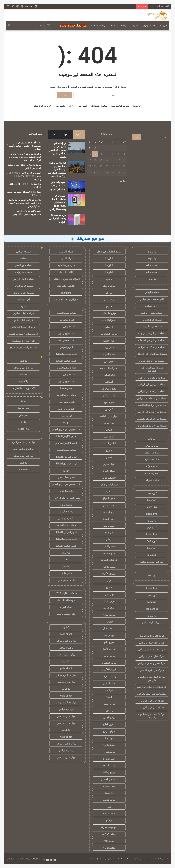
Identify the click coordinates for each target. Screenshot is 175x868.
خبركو (109, 306)
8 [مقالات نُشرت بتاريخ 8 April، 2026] (101, 154)
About (28, 859)
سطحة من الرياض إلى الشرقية (152, 369)
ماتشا (66, 566)
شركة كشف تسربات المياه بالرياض (152, 679)
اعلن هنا (109, 258)
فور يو (66, 470)
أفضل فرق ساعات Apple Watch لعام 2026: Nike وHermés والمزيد (57, 203)
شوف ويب (109, 348)
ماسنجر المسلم (109, 779)
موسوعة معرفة (109, 827)
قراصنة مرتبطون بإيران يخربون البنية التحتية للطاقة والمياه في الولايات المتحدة (57, 170)
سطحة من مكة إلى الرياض (152, 347)
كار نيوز (109, 409)
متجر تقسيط (66, 388)
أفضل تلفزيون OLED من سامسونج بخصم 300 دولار (27, 212)
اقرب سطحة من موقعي (152, 299)
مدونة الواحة (109, 766)
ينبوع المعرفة (109, 677)
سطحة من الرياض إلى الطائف (152, 354)
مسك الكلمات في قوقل (109, 252)
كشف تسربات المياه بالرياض (152, 694)
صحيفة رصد (109, 814)
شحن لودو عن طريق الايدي (66, 498)
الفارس (109, 622)
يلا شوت (152, 252)
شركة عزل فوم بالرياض (152, 670)
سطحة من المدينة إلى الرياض (152, 412)
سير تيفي (23, 415)
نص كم (109, 293)
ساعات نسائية (152, 460)
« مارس (123, 181)
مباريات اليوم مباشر (152, 623)
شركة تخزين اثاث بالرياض (152, 636)
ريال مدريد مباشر (66, 655)
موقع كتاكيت (109, 800)
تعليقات (55, 134)
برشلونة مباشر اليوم (23, 449)
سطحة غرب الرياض (152, 327)
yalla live (23, 470)
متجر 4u (66, 423)
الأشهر (67, 134)
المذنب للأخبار (109, 649)
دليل (109, 807)
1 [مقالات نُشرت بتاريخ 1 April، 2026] (101, 148)
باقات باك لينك (66, 272)
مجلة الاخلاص (109, 834)
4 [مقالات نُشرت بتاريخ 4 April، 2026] (124, 154)
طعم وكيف (109, 526)
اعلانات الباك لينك (66, 286)
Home (36, 859)
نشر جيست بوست (66, 614)
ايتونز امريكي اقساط (66, 457)
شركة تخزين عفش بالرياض (152, 650)
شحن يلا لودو (66, 491)
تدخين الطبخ (109, 724)
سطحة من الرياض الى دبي (152, 378)
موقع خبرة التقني (109, 416)
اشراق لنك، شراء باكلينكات (66, 279)
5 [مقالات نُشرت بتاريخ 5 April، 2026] (118, 154)
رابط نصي (60, 106)
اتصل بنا (83, 106)
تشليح (23, 306)
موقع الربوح (109, 731)
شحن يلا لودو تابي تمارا (66, 443)
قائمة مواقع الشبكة (121, 859)
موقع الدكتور (109, 718)
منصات (113, 26)
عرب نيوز (109, 361)
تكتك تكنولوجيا (109, 389)
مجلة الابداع (109, 471)
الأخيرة (79, 134)
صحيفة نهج (109, 402)
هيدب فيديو (109, 505)
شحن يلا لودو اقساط (66, 361)
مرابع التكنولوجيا (109, 334)
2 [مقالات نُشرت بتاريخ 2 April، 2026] (95, 148)
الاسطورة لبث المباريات (23, 388)
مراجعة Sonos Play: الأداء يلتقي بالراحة (58, 219)
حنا (66, 560)
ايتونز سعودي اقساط (66, 354)
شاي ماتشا (66, 573)
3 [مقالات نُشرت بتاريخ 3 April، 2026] (90, 148)
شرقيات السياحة (109, 560)
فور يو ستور (66, 416)
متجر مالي (109, 300)
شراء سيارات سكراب (23, 313)
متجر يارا (109, 581)
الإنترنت (135, 26)
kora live (152, 602)
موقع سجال (109, 629)
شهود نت (109, 533)
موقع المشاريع (109, 663)
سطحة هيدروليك (23, 272)
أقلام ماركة (152, 466)
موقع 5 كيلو (109, 286)
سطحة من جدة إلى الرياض (152, 391)
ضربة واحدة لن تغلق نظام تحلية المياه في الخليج (58, 186)
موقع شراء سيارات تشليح (23, 327)
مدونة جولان (109, 615)
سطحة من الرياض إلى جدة (152, 333)
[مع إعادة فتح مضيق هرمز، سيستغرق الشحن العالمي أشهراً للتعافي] (77, 147)
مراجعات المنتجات (99, 26)
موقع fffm (109, 841)
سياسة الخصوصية (120, 106)
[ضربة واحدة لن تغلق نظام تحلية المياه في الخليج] (77, 186)
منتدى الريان (109, 848)
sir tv (23, 422)
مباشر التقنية (109, 546)
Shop (20, 859)
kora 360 (152, 555)
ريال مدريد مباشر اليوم (23, 442)
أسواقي (109, 382)
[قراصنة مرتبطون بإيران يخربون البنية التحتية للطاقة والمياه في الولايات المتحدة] (77, 167)
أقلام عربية (109, 608)
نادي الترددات (109, 478)
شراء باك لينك (66, 252)
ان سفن (109, 327)
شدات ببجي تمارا (66, 320)
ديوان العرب (109, 594)
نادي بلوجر (109, 423)
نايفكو (109, 820)
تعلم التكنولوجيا (149, 26)
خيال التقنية (109, 341)
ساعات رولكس (152, 453)
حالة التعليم (109, 683)
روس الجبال (109, 601)
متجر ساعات (152, 473)
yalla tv (23, 375)
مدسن (109, 457)
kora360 (152, 500)
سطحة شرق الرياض (152, 320)
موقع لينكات (109, 772)
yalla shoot (152, 265)
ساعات (152, 439)
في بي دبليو (109, 704)
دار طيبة (109, 793)
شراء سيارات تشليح (23, 320)
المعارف (109, 491)
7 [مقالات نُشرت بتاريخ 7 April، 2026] (107, 154)
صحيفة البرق (109, 745)
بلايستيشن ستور (66, 518)
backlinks (66, 293)
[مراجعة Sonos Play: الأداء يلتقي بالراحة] (77, 219)
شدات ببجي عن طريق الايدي (66, 429)
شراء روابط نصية (66, 265)
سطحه (23, 258)
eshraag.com (96, 859)
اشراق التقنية (109, 320)
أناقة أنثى (109, 437)
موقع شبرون (109, 752)
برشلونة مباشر (66, 648)
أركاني (109, 539)
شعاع (109, 587)
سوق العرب (66, 607)
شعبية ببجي (66, 505)
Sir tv (23, 401)
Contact (11, 859)
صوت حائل (109, 738)
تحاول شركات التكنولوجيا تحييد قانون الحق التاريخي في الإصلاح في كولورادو (25, 203)
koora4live (152, 507)
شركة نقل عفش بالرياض (152, 643)
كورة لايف (152, 493)
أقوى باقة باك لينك (66, 600)
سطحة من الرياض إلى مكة (152, 340)
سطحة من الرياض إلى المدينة (152, 405)
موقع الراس (109, 656)
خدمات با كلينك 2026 (66, 593)
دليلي (109, 279)
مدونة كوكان (109, 396)
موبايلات (124, 26)
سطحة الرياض (152, 292)
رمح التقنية (109, 512)
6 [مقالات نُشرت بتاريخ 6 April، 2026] (113, 154)
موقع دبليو (109, 642)
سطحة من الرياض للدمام (152, 361)
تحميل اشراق (109, 498)
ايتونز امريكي (66, 347)
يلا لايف (23, 361)
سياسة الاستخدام (99, 106)
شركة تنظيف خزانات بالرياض (152, 687)
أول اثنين (109, 711)
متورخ (109, 450)
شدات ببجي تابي (66, 333)
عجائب (109, 430)
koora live (152, 514)
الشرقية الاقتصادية (109, 368)
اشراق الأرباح (109, 574)
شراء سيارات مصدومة (23, 341)
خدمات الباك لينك (43, 106)
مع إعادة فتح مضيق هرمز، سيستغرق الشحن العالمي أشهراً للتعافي (57, 150)
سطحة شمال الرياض (152, 313)
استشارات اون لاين (109, 485)
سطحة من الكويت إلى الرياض (152, 426)
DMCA (72, 106)
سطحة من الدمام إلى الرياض (152, 398)
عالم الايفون (109, 375)
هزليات (109, 690)
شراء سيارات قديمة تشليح (23, 348)
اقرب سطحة (152, 306)
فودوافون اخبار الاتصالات (66, 300)
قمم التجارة (109, 759)
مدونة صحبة (109, 553)
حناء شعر (66, 553)
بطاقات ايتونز (66, 512)
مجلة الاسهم (109, 354)
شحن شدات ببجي (66, 477)
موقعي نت (109, 635)
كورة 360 (152, 541)
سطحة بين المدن (23, 265)
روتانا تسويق (109, 464)
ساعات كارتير (152, 446)
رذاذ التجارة (109, 519)
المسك (109, 697)
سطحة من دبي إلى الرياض (152, 385)
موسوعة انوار (109, 567)
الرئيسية (163, 26)
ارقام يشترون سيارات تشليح (23, 334)
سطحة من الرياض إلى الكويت (152, 419)
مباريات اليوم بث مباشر (152, 562)
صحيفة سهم (109, 786)
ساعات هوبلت (152, 480)
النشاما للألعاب (109, 670)
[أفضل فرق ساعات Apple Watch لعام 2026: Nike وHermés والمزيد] (77, 200)
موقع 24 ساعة (109, 313)
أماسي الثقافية (109, 444)
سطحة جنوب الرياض (23, 293)
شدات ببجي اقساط (66, 313)
